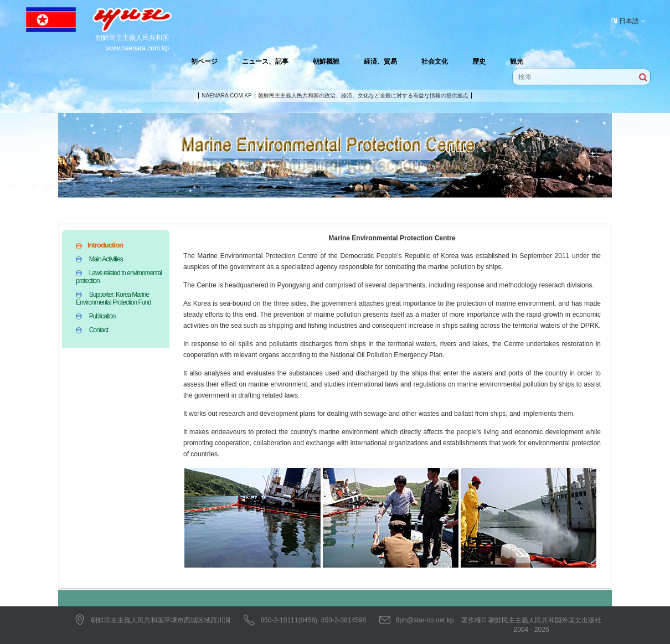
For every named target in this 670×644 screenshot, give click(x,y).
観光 (517, 61)
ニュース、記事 (265, 61)
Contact (99, 330)
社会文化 (435, 61)
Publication (102, 316)
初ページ (204, 61)
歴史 (479, 61)
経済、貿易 (380, 61)
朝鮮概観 (326, 61)
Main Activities (106, 259)
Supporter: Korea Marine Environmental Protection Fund (114, 298)
